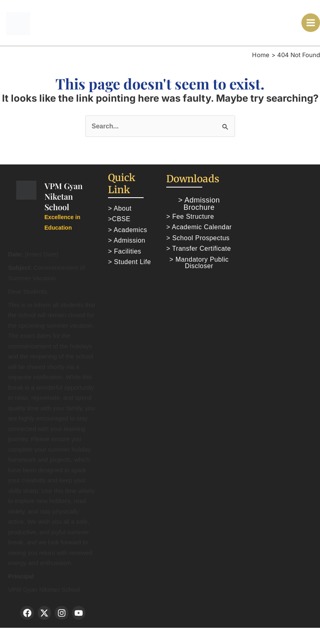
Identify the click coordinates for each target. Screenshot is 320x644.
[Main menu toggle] (311, 23)
